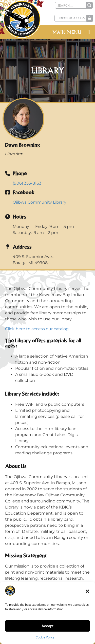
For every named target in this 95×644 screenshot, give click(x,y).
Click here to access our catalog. (37, 329)
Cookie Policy (45, 637)
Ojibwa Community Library (40, 202)
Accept (48, 626)
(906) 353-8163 (27, 183)
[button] (87, 591)
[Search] (89, 5)
